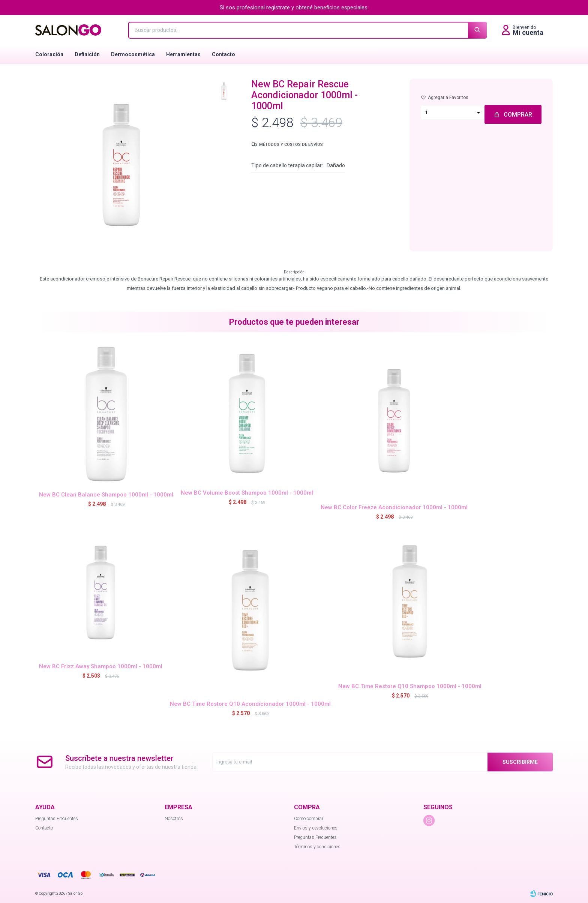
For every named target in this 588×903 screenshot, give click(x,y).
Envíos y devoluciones (316, 828)
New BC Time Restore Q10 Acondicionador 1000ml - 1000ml (250, 704)
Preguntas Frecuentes (57, 819)
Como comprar (309, 819)
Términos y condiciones (317, 847)
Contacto (223, 54)
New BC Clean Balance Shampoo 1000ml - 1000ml (106, 495)
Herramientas (183, 54)
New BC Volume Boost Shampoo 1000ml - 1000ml (247, 493)
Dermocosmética (133, 54)
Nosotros (174, 819)
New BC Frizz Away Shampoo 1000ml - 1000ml (101, 666)
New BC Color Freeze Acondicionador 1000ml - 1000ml (394, 507)
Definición (87, 54)
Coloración (49, 54)
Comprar (518, 115)
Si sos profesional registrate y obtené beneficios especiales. (294, 7)
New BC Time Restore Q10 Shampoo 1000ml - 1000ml (410, 686)
